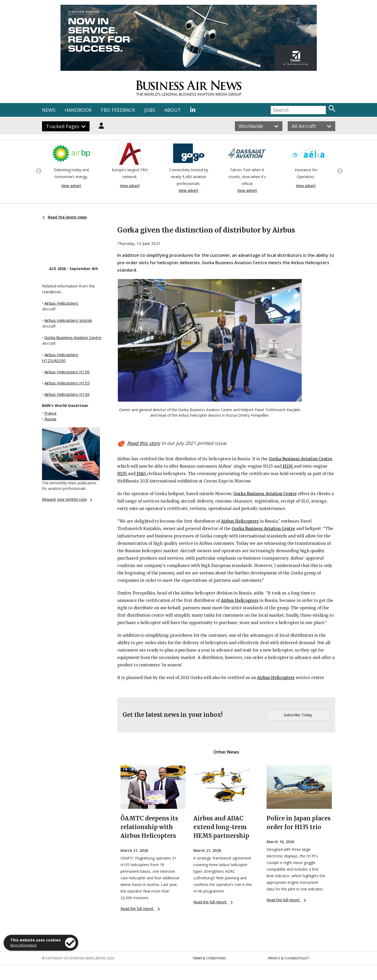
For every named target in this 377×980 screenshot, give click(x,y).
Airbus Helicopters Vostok (68, 320)
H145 (141, 474)
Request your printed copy (67, 499)
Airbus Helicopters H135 (67, 383)
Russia (50, 419)
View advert (71, 186)
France (50, 413)
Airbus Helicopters (61, 303)
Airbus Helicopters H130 (67, 372)
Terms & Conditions (209, 958)
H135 (123, 474)
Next (339, 170)
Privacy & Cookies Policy (288, 958)
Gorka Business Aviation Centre (73, 337)
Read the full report (140, 909)
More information (24, 945)
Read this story (144, 443)
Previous (38, 170)
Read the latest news (65, 217)
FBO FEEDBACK (118, 110)
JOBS (150, 110)
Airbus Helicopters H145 (67, 394)
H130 (288, 466)
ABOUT (173, 110)
